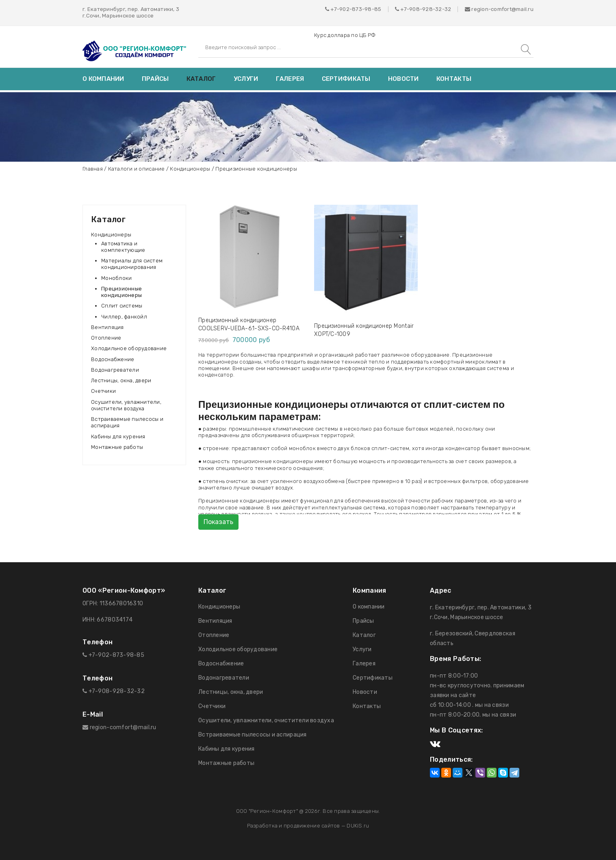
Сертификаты (346, 79)
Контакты (454, 79)
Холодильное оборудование (129, 348)
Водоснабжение (113, 359)
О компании (103, 79)
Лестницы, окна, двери (121, 380)
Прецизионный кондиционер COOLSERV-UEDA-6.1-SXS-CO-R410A (249, 324)
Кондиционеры (190, 169)
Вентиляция (107, 327)
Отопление (106, 338)
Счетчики (103, 391)
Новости (403, 79)
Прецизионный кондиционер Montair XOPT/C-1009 (364, 330)
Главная (93, 169)
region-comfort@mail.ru (499, 9)
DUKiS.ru (358, 826)
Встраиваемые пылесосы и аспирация (127, 422)
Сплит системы (122, 306)
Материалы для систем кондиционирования (132, 264)
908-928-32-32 (430, 9)
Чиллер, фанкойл (124, 317)
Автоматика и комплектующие (123, 247)
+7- (405, 9)
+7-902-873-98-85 (356, 9)
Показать (218, 522)
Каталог (201, 79)
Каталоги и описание (137, 169)
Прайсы (155, 79)
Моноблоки (116, 278)
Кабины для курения (118, 436)
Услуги (246, 79)
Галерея (290, 79)
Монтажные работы (117, 447)
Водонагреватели (115, 370)
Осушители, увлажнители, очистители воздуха (126, 405)
